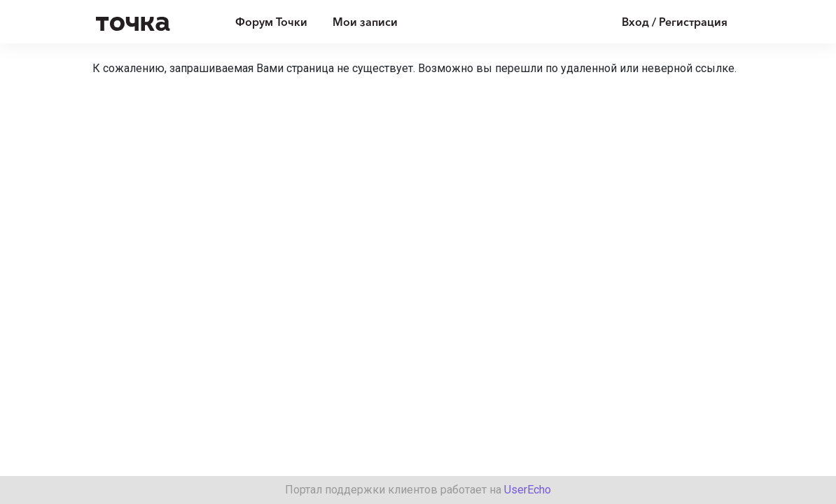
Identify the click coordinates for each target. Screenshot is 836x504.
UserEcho (528, 490)
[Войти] (664, 22)
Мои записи (365, 22)
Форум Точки (271, 22)
